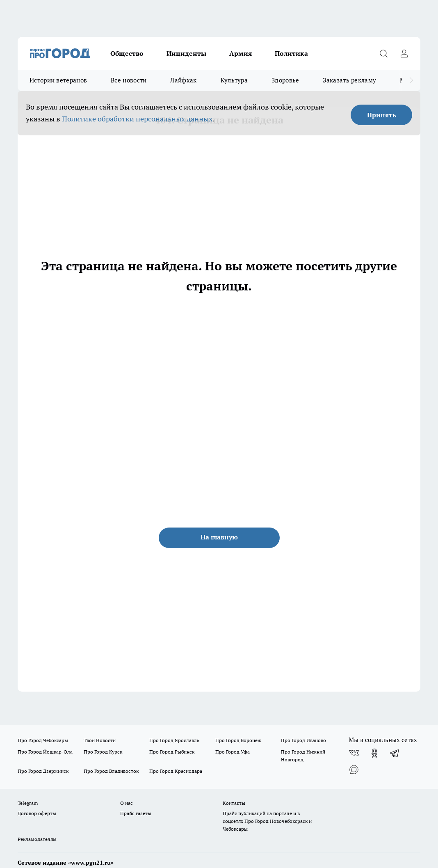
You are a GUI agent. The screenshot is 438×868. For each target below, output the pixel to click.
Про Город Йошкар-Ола (45, 752)
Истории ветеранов (58, 80)
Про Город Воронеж (238, 740)
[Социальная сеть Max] (354, 770)
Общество (127, 53)
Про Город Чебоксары (43, 740)
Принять (382, 115)
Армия (241, 53)
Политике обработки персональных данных (137, 119)
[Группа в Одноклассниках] (374, 753)
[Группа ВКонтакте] (354, 753)
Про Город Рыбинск (172, 752)
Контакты (234, 803)
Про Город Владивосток (111, 771)
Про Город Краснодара (176, 771)
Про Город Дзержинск (43, 771)
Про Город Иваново (303, 740)
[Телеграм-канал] (395, 753)
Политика (291, 53)
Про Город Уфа (233, 752)
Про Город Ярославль (174, 740)
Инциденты (186, 53)
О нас (127, 803)
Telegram (28, 803)
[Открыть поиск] (383, 53)
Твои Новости (100, 740)
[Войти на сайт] (404, 53)
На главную (219, 537)
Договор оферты (37, 813)
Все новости (129, 80)
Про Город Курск (103, 752)
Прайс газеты (136, 813)
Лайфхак (183, 80)
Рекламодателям (37, 839)
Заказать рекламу (349, 80)
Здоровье (285, 80)
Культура (234, 80)
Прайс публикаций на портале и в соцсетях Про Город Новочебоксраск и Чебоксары (267, 821)
